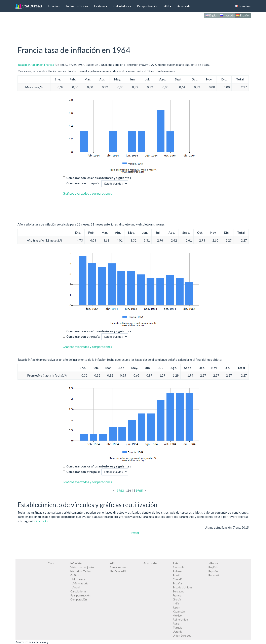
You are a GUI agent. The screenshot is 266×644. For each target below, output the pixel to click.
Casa (51, 563)
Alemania (178, 567)
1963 (120, 491)
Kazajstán (179, 611)
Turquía (178, 627)
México (177, 615)
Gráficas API (118, 571)
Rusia (176, 623)
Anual (76, 587)
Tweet (135, 533)
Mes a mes (79, 579)
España (177, 583)
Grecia (177, 599)
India (176, 603)
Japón (176, 607)
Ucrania (177, 631)
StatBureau (29, 6)
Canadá (177, 579)
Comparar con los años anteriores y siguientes (99, 178)
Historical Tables (81, 571)
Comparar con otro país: (83, 183)
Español (243, 15)
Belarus (177, 571)
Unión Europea (182, 635)
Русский (227, 15)
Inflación (54, 6)
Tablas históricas (77, 6)
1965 (139, 491)
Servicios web (119, 567)
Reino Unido (180, 619)
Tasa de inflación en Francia (36, 65)
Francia (243, 6)
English (211, 15)
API (168, 6)
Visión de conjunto (82, 567)
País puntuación (148, 6)
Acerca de (184, 6)
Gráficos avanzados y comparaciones (87, 193)
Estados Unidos (183, 587)
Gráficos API (41, 521)
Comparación (79, 599)
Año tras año (80, 583)
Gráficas (101, 6)
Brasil (176, 575)
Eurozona (179, 591)
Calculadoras (122, 6)
